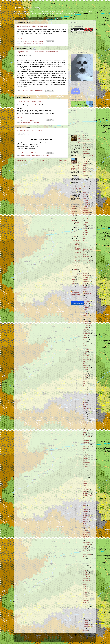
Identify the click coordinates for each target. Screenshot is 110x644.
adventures (86, 150)
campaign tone (87, 205)
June (75, 234)
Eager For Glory (87, 261)
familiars (85, 277)
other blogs (86, 421)
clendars (85, 222)
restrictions (86, 489)
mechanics (86, 369)
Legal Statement (49, 19)
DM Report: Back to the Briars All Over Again (32, 26)
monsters (86, 384)
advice (85, 152)
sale (84, 507)
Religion (85, 483)
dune (85, 255)
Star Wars (86, 550)
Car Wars (86, 209)
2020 (74, 216)
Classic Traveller (88, 219)
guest (85, 312)
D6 (84, 239)
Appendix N (86, 163)
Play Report (35, 44)
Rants (85, 475)
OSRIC (85, 419)
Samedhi (86, 509)
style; (85, 559)
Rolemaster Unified (88, 496)
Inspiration (86, 340)
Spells (85, 548)
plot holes (86, 454)
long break (24, 30)
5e (84, 145)
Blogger (74, 637)
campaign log (87, 202)
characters (86, 215)
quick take (86, 467)
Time (85, 586)
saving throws (87, 515)
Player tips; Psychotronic (87, 443)
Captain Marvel (87, 207)
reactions (86, 477)
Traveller (85, 601)
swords (85, 565)
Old (84, 406)
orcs (84, 412)
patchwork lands (31, 155)
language (86, 351)
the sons (85, 579)
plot (84, 452)
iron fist (85, 342)
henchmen (86, 321)
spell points (86, 546)
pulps (85, 465)
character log (87, 213)
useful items (86, 607)
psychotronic (87, 463)
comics (85, 228)
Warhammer (86, 615)
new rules (86, 396)
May (75, 236)
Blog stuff (86, 192)
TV (84, 605)
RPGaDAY (86, 499)
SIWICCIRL (86, 537)
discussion (86, 243)
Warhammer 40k (88, 617)
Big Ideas (86, 186)
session (85, 524)
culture (85, 235)
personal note (87, 436)
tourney (85, 596)
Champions (86, 211)
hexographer (87, 325)
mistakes (86, 375)
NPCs (85, 400)
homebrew (86, 329)
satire (85, 513)
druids (85, 253)
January (76, 274)
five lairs (85, 288)
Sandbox (86, 511)
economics (86, 263)
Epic (84, 269)
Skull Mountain (87, 542)
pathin (85, 430)
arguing (85, 167)
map (84, 362)
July (75, 232)
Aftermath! (86, 154)
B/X (84, 174)
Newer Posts (21, 160)
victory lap (86, 611)
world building (46, 155)
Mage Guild (86, 355)
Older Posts (62, 160)
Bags (85, 176)
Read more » (20, 38)
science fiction (87, 517)
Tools (85, 594)
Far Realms (86, 281)
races (85, 471)
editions (85, 265)
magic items (24, 93)
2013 (74, 286)
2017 (74, 277)
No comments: (39, 41)
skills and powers (88, 539)
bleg (84, 190)
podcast (85, 456)
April (75, 238)
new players (86, 394)
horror (85, 332)
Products (26, 19)
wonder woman (87, 623)
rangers (85, 473)
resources (86, 487)
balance (85, 178)
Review (85, 491)
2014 (74, 284)
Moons (85, 386)
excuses (85, 273)
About (59, 19)
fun (84, 297)
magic (85, 358)
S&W (85, 505)
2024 (74, 207)
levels (85, 353)
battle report (86, 182)
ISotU (85, 346)
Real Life (86, 479)
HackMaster (86, 316)
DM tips (85, 247)
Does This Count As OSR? (88, 250)
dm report (29, 44)
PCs (84, 434)
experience (86, 275)
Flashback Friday (88, 294)
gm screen (86, 307)
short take (86, 535)
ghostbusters (87, 301)
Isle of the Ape (87, 344)
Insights (85, 338)
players (85, 448)
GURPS (85, 314)
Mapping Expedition (86, 364)
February (76, 272)
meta (85, 371)
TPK (84, 599)
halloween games (88, 318)
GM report (86, 305)
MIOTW (85, 373)
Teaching (86, 573)
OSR (85, 417)
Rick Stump (75, 292)
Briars (24, 44)
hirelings (85, 327)
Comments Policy (37, 19)
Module (85, 378)
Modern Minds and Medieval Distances (76, 188)
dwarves (85, 259)
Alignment (86, 159)
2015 (74, 281)
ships (85, 531)
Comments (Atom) (28, 164)
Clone (85, 224)
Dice (84, 241)
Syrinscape (86, 567)
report (85, 485)
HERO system (87, 323)
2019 (74, 218)
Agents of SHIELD (88, 156)
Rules (85, 503)
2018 (74, 220)
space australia (87, 544)
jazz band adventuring (86, 349)
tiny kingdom (87, 588)
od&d (85, 402)
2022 (74, 211)
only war (85, 410)
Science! (85, 520)
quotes (85, 469)
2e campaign (87, 139)
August (76, 229)
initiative (85, 336)
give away (86, 303)
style (84, 557)
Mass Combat (87, 367)
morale (85, 388)
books (85, 196)
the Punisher (87, 577)
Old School (86, 408)
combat (85, 226)
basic (85, 180)
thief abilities (86, 581)
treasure (85, 603)
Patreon (85, 432)
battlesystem (87, 184)
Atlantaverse (86, 172)
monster (85, 382)
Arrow (85, 170)
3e (84, 141)
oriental (85, 415)
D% (84, 237)
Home (19, 19)
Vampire (85, 609)
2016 (74, 279)
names (85, 392)
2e (84, 137)
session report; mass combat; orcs (88, 526)
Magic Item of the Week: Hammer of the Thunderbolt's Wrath (38, 52)
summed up (34, 105)
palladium (86, 425)
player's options (87, 446)
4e (84, 143)
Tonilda (85, 592)
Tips (84, 590)
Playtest (85, 450)
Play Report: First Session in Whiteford (30, 101)
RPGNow (86, 501)
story (85, 553)
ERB (84, 271)
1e (21, 44)
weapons (86, 621)
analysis (85, 161)
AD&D (85, 148)
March (76, 270)
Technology (86, 574)
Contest (85, 231)
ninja (85, 398)
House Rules (87, 334)
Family (85, 279)
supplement (86, 563)
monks (85, 380)
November (76, 222)
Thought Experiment (86, 583)
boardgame (86, 194)
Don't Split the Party (27, 8)
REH (85, 481)
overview (86, 423)
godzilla (85, 309)
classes (85, 217)
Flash (85, 290)
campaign (23, 155)
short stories (86, 533)
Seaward (41, 44)
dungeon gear (87, 257)
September (77, 226)
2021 (74, 213)
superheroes (86, 561)
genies (85, 299)
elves (85, 267)
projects (85, 461)
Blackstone (86, 188)
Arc (84, 165)
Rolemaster (31, 93)
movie (85, 390)
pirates (85, 439)
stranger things (87, 555)
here (27, 134)
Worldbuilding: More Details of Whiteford (31, 131)
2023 (74, 209)
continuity (86, 233)
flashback (86, 292)
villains (85, 613)
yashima (85, 630)
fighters (85, 283)
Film (84, 286)
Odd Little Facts (87, 404)
